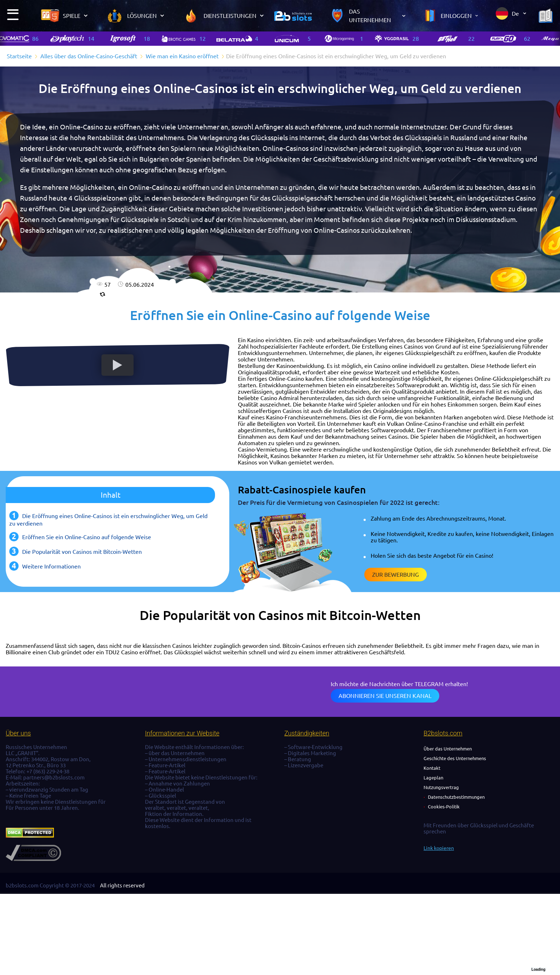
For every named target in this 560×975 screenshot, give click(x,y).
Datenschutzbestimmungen (456, 797)
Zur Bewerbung (396, 575)
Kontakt (432, 768)
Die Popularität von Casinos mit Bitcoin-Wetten (82, 552)
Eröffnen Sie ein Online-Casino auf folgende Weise (87, 537)
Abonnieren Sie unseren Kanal (385, 696)
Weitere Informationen (51, 566)
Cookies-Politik (444, 807)
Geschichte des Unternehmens (455, 758)
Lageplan (433, 778)
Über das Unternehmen (448, 749)
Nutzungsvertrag (441, 787)
